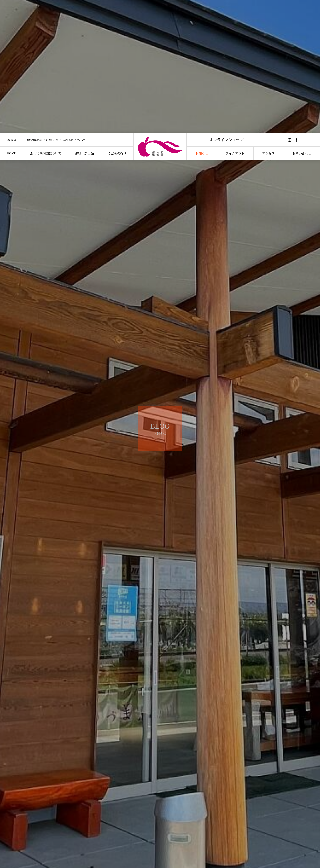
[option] (67, 7)
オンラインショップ (226, 7)
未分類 (86, 850)
